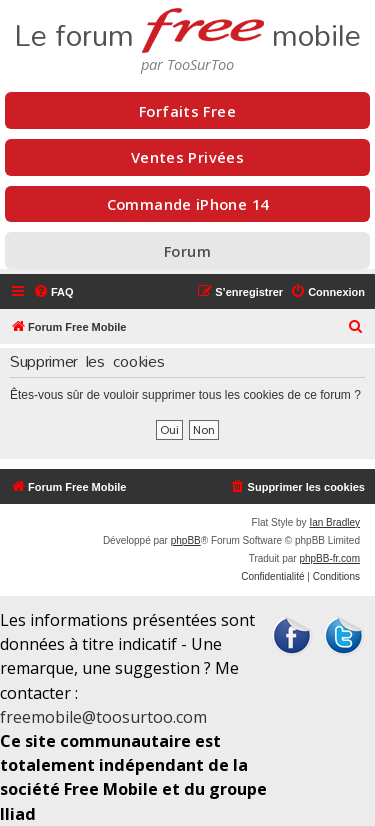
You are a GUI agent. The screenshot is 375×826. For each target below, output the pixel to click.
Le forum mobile (187, 28)
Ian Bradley (334, 522)
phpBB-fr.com (329, 558)
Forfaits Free (187, 111)
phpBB (186, 540)
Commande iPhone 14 (188, 204)
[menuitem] (53, 292)
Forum (187, 251)
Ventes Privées (187, 157)
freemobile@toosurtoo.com (103, 717)
